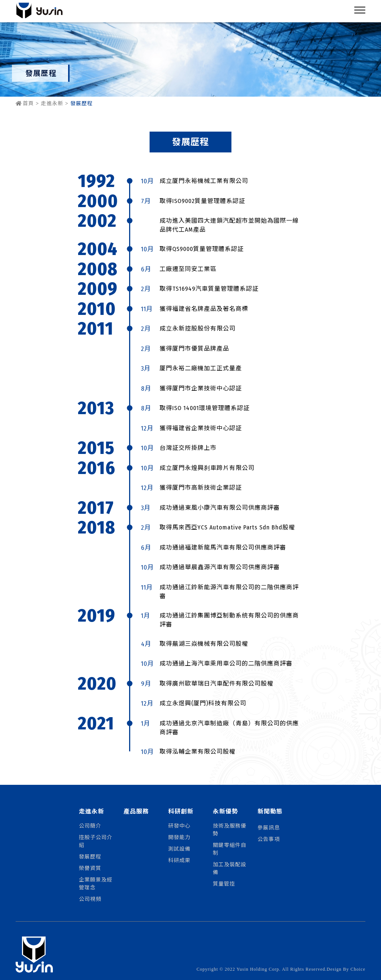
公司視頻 (90, 899)
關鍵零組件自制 (230, 849)
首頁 (25, 104)
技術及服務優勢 (230, 829)
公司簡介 (90, 825)
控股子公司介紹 (96, 841)
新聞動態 (270, 811)
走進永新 (52, 104)
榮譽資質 (90, 868)
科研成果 (179, 860)
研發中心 (179, 825)
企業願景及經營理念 (96, 883)
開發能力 (179, 837)
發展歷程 (90, 856)
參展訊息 (269, 827)
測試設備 (179, 848)
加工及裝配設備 (230, 868)
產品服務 (136, 811)
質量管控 (224, 883)
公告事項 (269, 839)
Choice (358, 969)
